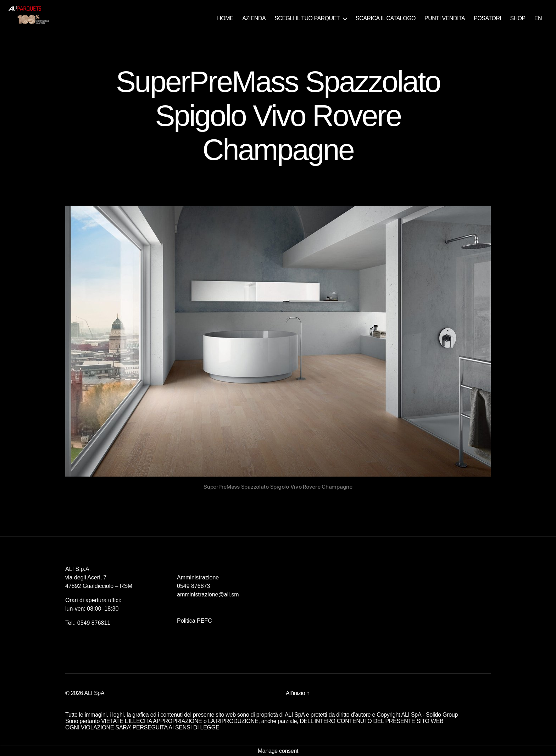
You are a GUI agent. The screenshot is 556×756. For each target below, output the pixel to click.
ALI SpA (94, 693)
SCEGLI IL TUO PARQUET (307, 18)
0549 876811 (94, 623)
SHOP (518, 18)
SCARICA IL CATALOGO (386, 18)
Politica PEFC (194, 621)
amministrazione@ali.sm (208, 594)
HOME (225, 18)
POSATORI (487, 18)
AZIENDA (254, 18)
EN (538, 18)
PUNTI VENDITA (445, 18)
